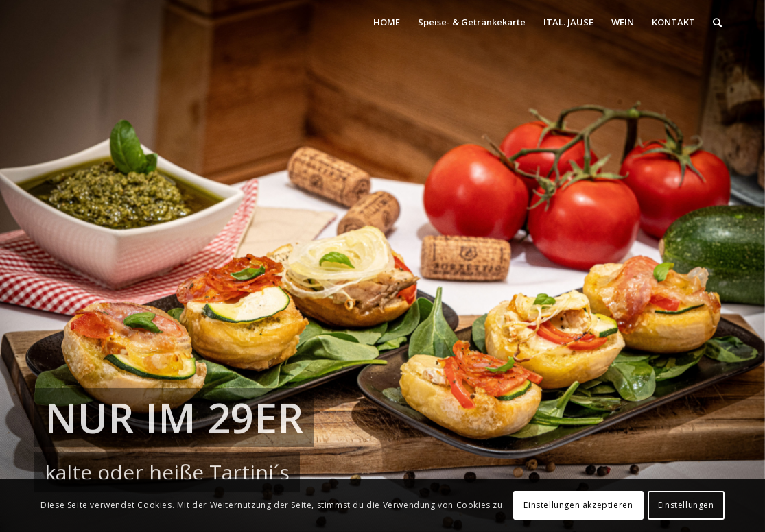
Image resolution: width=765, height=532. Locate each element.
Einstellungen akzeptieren (578, 505)
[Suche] (717, 22)
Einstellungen (686, 505)
